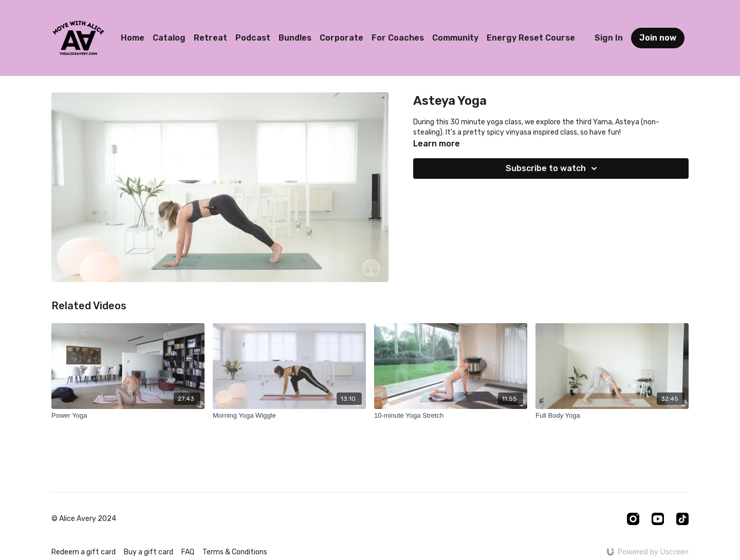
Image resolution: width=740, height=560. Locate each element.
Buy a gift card (149, 552)
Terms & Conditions (235, 552)
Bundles (295, 38)
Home (133, 38)
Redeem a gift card (84, 552)
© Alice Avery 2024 (84, 519)
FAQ (188, 552)
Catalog (169, 38)
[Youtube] (658, 519)
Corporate (341, 38)
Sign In (609, 38)
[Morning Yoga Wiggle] (289, 416)
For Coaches (398, 38)
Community (455, 38)
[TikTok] (682, 519)
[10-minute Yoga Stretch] (451, 416)
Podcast (253, 38)
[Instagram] (633, 519)
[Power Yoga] (128, 416)
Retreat (210, 38)
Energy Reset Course (531, 38)
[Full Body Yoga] (612, 416)
